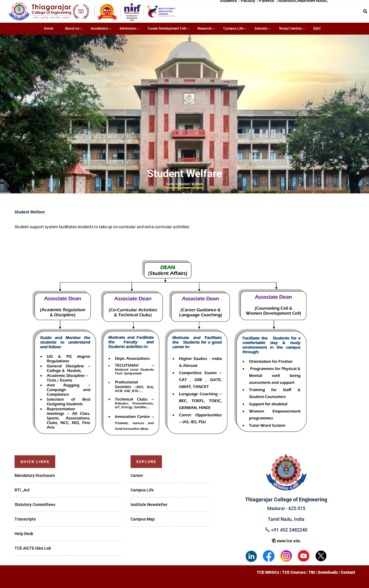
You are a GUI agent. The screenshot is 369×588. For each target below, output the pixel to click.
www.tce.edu (286, 541)
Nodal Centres (290, 28)
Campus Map (143, 519)
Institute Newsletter (149, 505)
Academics (99, 28)
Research (205, 28)
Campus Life (233, 28)
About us (72, 28)
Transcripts (25, 519)
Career (137, 475)
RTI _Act (22, 490)
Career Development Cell (167, 28)
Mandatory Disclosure (35, 475)
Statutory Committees (35, 505)
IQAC (317, 28)
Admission (128, 28)
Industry (261, 28)
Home (49, 28)
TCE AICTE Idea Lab (33, 548)
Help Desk (24, 534)
